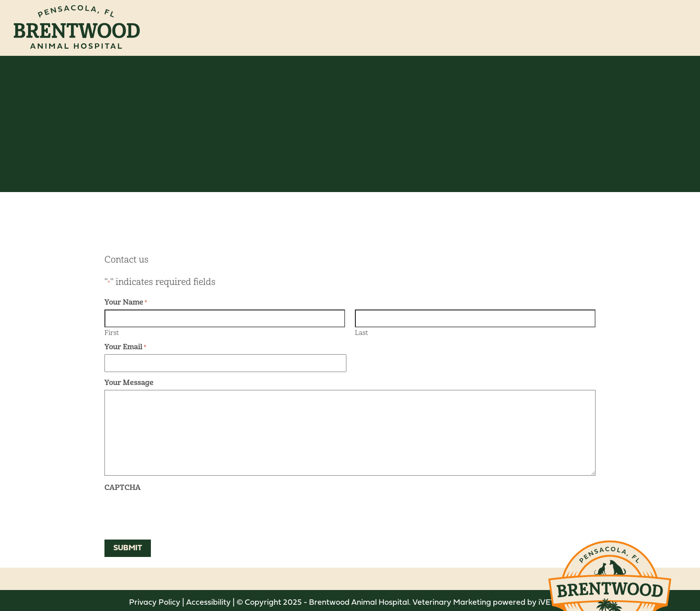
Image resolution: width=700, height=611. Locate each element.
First (112, 332)
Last (361, 332)
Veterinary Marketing (452, 603)
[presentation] (172, 512)
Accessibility (208, 603)
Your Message (129, 383)
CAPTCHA (123, 488)
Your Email (125, 347)
